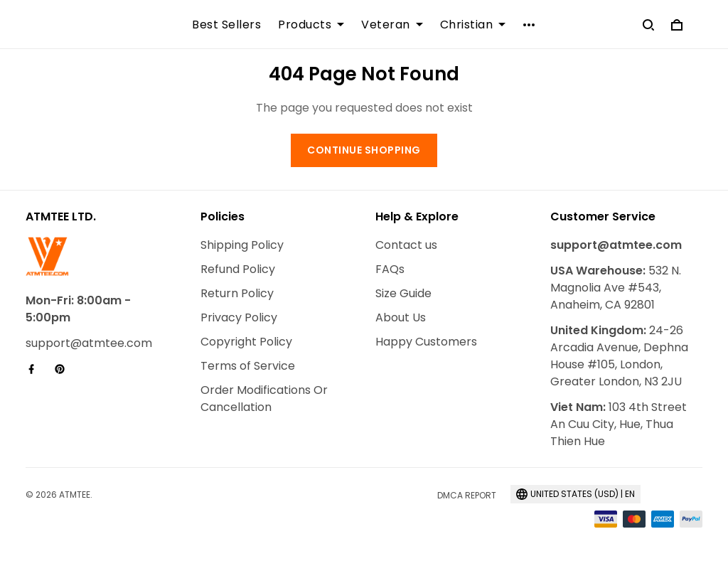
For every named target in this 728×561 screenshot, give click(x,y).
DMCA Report (467, 495)
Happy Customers (426, 342)
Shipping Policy (242, 245)
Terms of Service (248, 366)
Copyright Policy (246, 342)
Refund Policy (238, 269)
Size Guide (403, 293)
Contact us (406, 245)
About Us (401, 317)
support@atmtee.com (89, 343)
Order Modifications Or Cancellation (264, 399)
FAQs (390, 269)
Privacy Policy (239, 317)
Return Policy (237, 293)
